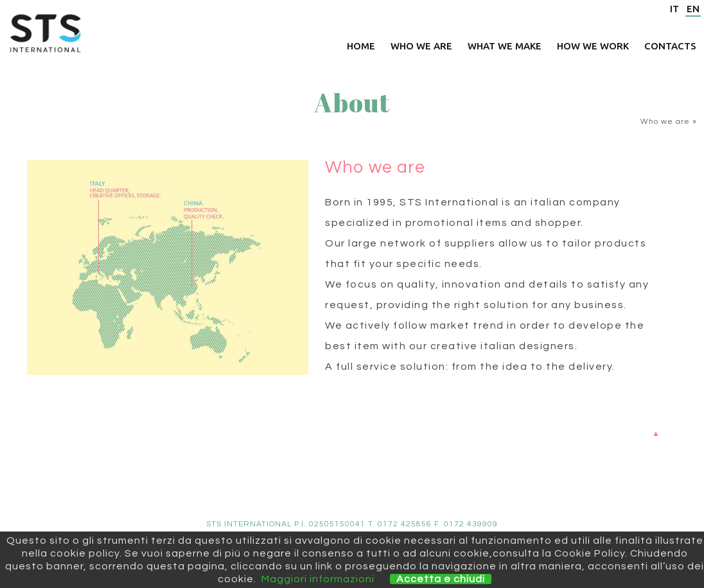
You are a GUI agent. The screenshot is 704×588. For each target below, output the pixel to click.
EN (693, 9)
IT (674, 9)
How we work (593, 46)
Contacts (670, 46)
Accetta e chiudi (441, 579)
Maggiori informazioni (318, 579)
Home (361, 46)
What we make (505, 46)
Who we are (421, 46)
